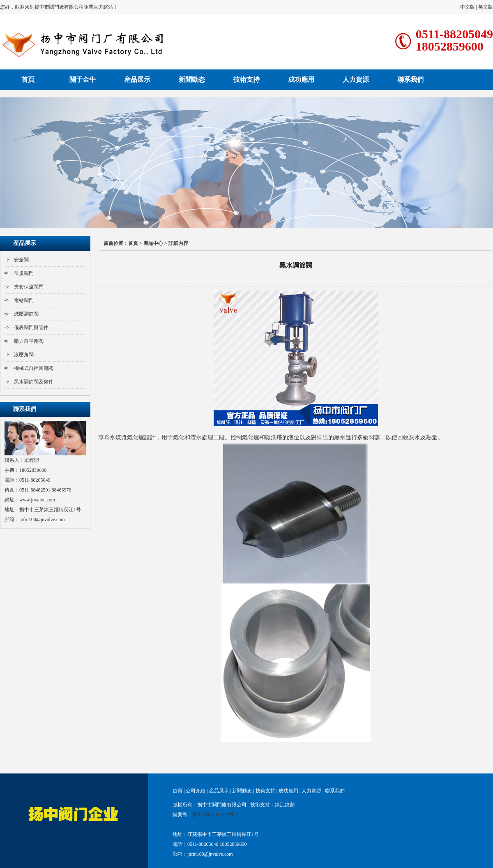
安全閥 (21, 260)
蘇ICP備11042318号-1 (215, 815)
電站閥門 (24, 300)
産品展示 (137, 80)
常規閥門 (24, 273)
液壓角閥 (24, 355)
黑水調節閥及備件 (34, 382)
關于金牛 (83, 80)
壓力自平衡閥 (29, 341)
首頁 (28, 80)
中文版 (468, 7)
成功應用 (301, 80)
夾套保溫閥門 (29, 287)
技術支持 (246, 80)
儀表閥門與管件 (31, 328)
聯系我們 (410, 80)
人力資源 (356, 80)
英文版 (486, 7)
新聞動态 (192, 80)
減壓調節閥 (26, 314)
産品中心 (153, 243)
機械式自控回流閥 (34, 368)
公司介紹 (196, 791)
